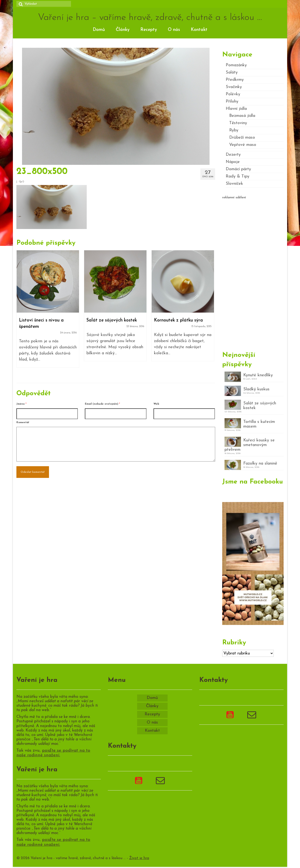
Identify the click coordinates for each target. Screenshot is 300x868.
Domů (99, 30)
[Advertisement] (253, 273)
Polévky (233, 94)
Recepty (149, 30)
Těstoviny (238, 123)
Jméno (21, 404)
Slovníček (234, 184)
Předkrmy (235, 80)
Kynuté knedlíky (258, 375)
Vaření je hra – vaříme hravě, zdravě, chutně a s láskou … (150, 18)
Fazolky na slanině (260, 464)
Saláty (232, 72)
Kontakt (199, 30)
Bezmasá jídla (242, 116)
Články (123, 30)
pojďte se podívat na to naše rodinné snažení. (53, 753)
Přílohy (232, 102)
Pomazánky (236, 65)
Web (156, 404)
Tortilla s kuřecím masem (259, 424)
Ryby (234, 130)
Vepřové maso (243, 145)
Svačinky (234, 87)
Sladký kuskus (256, 389)
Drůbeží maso (242, 138)
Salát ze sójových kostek (260, 406)
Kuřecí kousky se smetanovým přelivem (250, 445)
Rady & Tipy (238, 176)
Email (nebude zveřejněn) (102, 404)
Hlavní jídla (236, 109)
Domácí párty (238, 169)
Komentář (23, 423)
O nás (174, 30)
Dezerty (233, 155)
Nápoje (233, 162)
